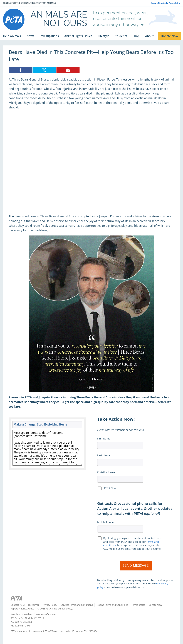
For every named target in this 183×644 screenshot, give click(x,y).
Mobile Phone (105, 522)
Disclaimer (34, 605)
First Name (104, 438)
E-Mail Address (106, 472)
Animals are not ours (59, 19)
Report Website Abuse (22, 609)
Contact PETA (18, 605)
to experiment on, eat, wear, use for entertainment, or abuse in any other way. (120, 19)
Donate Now (155, 605)
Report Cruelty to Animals (165, 3)
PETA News (111, 488)
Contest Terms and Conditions (77, 605)
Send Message (136, 565)
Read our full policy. (62, 609)
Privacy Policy (50, 605)
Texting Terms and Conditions (112, 605)
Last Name (104, 455)
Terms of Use (138, 605)
